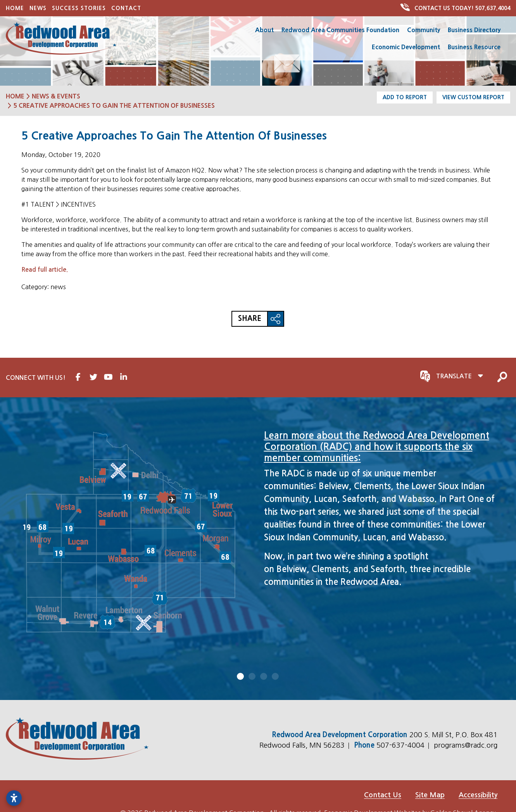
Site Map (430, 795)
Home (15, 8)
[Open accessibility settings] (14, 798)
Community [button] (424, 30)
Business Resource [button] (474, 47)
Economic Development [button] (406, 47)
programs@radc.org (466, 745)
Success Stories (79, 8)
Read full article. (45, 270)
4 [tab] (276, 676)
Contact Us (383, 795)
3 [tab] (264, 676)
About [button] (264, 30)
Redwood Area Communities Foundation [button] (340, 30)
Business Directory (474, 30)
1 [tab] (241, 676)
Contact (126, 8)
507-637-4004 (401, 745)
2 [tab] (252, 676)
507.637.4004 (456, 8)
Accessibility (478, 795)
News (38, 8)
